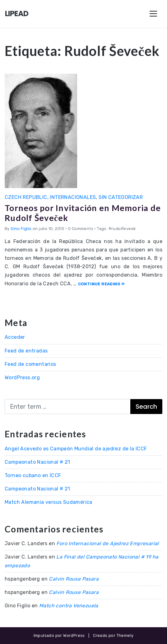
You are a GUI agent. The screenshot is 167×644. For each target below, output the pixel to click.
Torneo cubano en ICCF (33, 475)
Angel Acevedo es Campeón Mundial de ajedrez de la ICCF (76, 449)
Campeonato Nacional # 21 (37, 462)
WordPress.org (22, 377)
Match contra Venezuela (69, 606)
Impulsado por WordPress (59, 635)
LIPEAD (17, 14)
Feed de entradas (26, 351)
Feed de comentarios (30, 364)
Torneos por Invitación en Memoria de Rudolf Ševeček (83, 213)
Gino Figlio (21, 229)
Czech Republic (26, 197)
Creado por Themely (113, 635)
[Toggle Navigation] (153, 14)
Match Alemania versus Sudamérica (49, 502)
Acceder (15, 337)
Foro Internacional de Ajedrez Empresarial (107, 543)
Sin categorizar (121, 197)
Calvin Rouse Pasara (74, 579)
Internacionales (73, 197)
